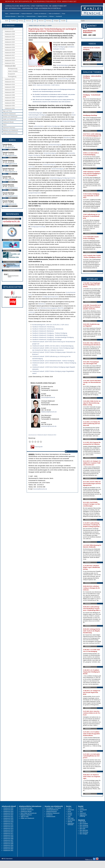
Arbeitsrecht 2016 (10, 58)
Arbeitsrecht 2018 (10, 53)
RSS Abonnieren (71, 451)
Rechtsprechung (13, 69)
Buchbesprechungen (26, 808)
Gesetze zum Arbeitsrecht (40, 14)
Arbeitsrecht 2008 (10, 90)
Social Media (71, 820)
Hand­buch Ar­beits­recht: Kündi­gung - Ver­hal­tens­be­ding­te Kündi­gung (53, 337)
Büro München (84, 830)
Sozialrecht (49, 815)
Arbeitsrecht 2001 (10, 108)
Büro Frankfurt (84, 824)
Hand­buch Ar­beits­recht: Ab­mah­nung (43, 327)
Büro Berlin (83, 822)
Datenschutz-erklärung (83, 816)
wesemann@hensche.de (49, 426)
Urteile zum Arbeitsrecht (54, 14)
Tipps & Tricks (21, 16)
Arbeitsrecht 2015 (10, 61)
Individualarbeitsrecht (52, 810)
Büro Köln (82, 829)
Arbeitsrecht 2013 (10, 66)
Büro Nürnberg (84, 832)
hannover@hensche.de (11, 172)
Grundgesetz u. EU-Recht (53, 808)
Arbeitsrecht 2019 (10, 50)
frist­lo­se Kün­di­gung (59, 47)
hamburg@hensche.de (11, 164)
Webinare (52, 16)
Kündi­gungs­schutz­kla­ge (38, 227)
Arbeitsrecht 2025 (10, 34)
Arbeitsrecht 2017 (10, 55)
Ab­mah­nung (67, 138)
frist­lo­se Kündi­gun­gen (54, 126)
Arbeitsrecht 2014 (10, 63)
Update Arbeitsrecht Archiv (10, 133)
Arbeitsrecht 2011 (10, 82)
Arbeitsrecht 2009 (10, 87)
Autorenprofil (37, 447)
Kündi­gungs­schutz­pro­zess (50, 297)
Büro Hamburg (84, 825)
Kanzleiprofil (59, 16)
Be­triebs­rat (42, 304)
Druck (69, 811)
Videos (5, 125)
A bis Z (70, 808)
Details (11, 150)
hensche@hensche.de (48, 397)
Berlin (7, 21)
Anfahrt (5, 150)
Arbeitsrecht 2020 (10, 47)
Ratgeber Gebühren (42, 16)
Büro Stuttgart (84, 834)
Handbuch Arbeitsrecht (27, 14)
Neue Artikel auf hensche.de (29, 813)
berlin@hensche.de (10, 148)
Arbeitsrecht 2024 (10, 37)
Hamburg (21, 21)
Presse (64, 14)
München (41, 21)
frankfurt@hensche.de (11, 156)
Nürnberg (49, 21)
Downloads (71, 810)
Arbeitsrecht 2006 (10, 95)
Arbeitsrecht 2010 (10, 84)
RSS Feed (71, 818)
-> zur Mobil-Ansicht (9, 26)
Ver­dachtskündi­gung (69, 121)
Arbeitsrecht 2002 (10, 106)
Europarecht (11, 74)
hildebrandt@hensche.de (49, 412)
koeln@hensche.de (10, 180)
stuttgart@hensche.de (11, 204)
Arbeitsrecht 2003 (10, 103)
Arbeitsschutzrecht (51, 811)
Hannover (29, 21)
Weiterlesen (88, 92)
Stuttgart (56, 21)
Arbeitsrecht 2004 (10, 100)
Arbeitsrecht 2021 (10, 45)
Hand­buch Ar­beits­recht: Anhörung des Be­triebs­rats (48, 329)
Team (81, 811)
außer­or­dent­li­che (39, 126)
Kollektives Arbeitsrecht (53, 813)
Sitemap (70, 822)
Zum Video (88, 64)
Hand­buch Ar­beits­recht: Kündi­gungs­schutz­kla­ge (47, 339)
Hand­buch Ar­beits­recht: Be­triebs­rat (43, 331)
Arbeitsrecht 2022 (10, 42)
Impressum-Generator (10, 16)
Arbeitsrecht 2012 (10, 79)
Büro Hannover (84, 827)
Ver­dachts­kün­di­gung (63, 65)
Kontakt (70, 815)
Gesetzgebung (12, 77)
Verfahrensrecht (51, 817)
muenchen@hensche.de (11, 188)
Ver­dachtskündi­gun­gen (35, 113)
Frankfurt (13, 21)
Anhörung (31, 312)
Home (7, 14)
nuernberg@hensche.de (11, 196)
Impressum (83, 813)
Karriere (70, 813)
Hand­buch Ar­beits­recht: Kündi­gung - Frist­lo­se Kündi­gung (50, 333)
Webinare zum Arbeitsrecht (10, 130)
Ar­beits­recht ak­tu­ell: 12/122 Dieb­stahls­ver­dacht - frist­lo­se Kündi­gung (53, 361)
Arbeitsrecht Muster (31, 16)
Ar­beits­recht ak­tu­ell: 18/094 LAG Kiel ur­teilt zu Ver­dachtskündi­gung (53, 346)
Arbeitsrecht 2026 (10, 31)
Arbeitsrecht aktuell (15, 14)
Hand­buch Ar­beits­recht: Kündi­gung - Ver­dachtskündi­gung (50, 335)
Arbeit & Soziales (13, 71)
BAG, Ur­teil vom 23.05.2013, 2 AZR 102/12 (46, 85)
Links (69, 817)
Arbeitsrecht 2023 (10, 39)
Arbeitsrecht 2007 (10, 92)
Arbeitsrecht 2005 (10, 98)
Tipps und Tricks (7, 111)
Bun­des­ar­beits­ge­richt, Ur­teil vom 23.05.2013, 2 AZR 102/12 (50, 325)
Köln (35, 21)
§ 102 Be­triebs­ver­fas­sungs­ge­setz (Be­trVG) (50, 308)
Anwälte (63, 21)
